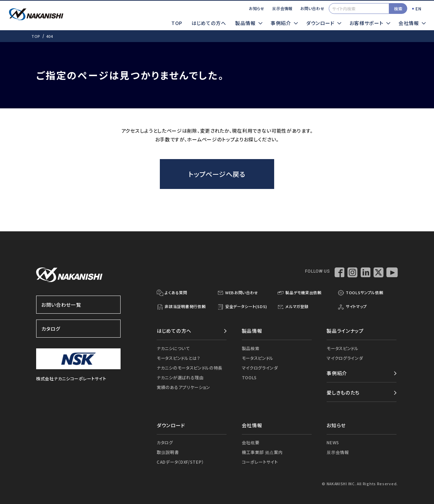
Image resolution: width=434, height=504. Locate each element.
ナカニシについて (173, 348)
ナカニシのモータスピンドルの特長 (190, 368)
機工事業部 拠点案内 (262, 452)
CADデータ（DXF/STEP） (180, 462)
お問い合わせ (312, 8)
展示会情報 (282, 8)
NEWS (333, 442)
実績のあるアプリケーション (183, 387)
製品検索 (251, 348)
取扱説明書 (168, 452)
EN (418, 9)
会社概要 (251, 442)
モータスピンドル (258, 358)
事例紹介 (337, 373)
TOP (177, 23)
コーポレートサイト (260, 462)
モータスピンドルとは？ (179, 358)
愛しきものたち (343, 393)
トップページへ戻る (217, 174)
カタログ (79, 329)
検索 (398, 9)
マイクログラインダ (260, 368)
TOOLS (249, 377)
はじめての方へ (209, 23)
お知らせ (257, 8)
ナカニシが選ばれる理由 (180, 377)
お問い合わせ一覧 (79, 305)
